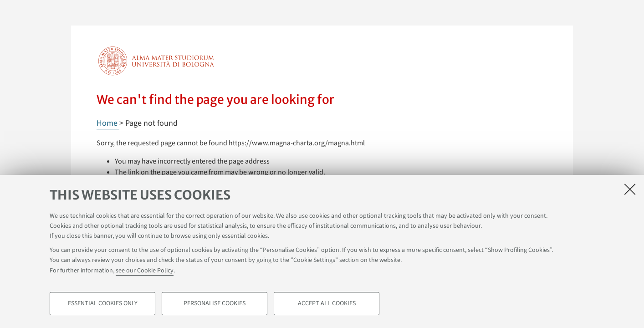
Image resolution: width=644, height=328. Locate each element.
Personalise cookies (215, 303)
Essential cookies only (103, 303)
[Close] (630, 189)
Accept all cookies (327, 303)
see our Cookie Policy (145, 271)
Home (108, 123)
